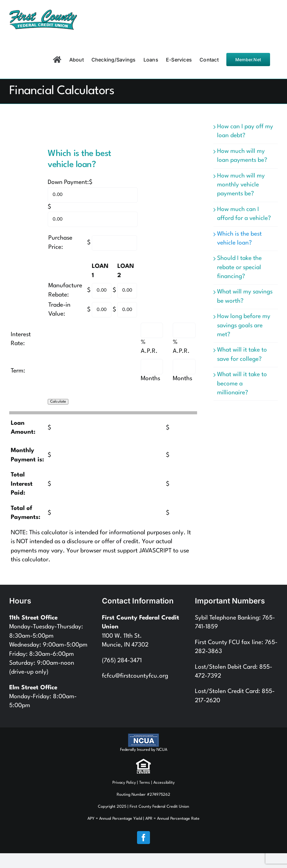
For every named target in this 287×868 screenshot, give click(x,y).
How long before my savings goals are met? (244, 326)
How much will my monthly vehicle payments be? (241, 185)
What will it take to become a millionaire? (242, 384)
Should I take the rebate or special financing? (239, 267)
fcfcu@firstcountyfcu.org (135, 676)
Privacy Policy (124, 783)
